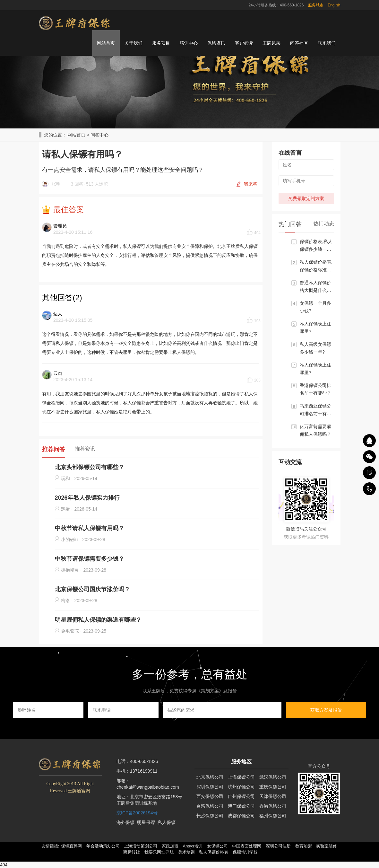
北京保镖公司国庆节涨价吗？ (92, 589)
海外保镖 (125, 822)
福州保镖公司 (273, 816)
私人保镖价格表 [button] (214, 852)
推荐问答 (54, 449)
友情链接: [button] (50, 846)
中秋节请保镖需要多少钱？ (90, 559)
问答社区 (299, 43)
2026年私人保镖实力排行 (87, 498)
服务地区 (241, 762)
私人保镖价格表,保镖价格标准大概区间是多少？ (316, 267)
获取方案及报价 (326, 710)
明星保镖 (146, 822)
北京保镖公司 (210, 777)
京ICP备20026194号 (137, 813)
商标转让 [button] (132, 852)
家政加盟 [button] (170, 846)
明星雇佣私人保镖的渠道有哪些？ (98, 620)
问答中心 (99, 135)
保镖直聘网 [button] (71, 846)
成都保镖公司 (241, 816)
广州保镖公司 (241, 796)
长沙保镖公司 (210, 816)
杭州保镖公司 (241, 787)
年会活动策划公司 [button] (103, 846)
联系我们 (327, 43)
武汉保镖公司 (273, 777)
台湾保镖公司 (210, 806)
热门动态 (324, 224)
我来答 (251, 184)
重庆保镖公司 (273, 787)
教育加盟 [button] (304, 846)
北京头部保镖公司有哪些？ (90, 467)
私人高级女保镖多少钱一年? (315, 348)
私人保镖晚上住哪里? (315, 328)
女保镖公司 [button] (217, 846)
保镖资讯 (216, 43)
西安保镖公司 (210, 796)
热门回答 (290, 224)
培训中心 (189, 43)
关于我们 (134, 43)
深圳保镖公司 (210, 787)
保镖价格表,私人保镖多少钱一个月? (316, 246)
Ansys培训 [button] (193, 846)
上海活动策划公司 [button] (141, 846)
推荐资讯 (85, 449)
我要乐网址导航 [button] (159, 852)
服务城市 (316, 5)
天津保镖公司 (273, 796)
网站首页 (106, 43)
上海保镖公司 (241, 777)
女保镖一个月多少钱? (315, 307)
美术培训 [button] (186, 852)
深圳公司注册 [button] (278, 846)
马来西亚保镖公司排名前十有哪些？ (315, 410)
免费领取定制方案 (306, 198)
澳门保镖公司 (241, 806)
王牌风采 (271, 43)
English (334, 5)
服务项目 (161, 43)
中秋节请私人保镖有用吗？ (90, 528)
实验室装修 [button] (327, 846)
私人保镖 (167, 822)
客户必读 (244, 43)
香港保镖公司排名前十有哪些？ (315, 389)
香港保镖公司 (273, 806)
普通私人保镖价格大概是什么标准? (315, 287)
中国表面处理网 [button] (247, 846)
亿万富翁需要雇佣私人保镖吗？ (315, 430)
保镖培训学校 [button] (245, 852)
